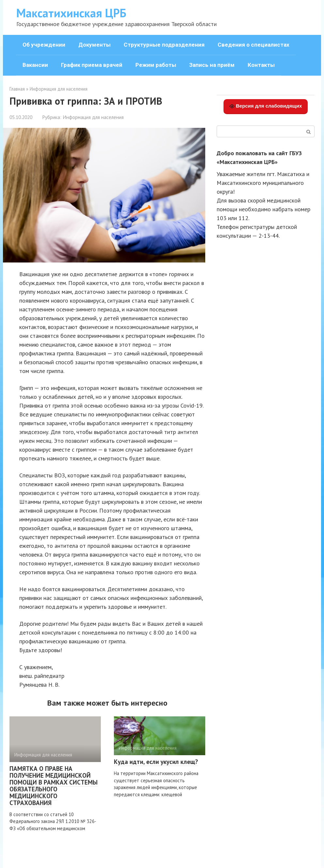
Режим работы (156, 65)
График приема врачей (92, 65)
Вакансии (35, 65)
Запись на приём (212, 65)
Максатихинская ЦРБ (71, 13)
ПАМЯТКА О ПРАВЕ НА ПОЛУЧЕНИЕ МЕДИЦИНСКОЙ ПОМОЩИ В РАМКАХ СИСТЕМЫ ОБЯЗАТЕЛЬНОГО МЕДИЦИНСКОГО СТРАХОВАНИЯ (54, 786)
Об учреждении (44, 45)
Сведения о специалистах (254, 45)
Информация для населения (93, 117)
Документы (94, 45)
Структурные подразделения (164, 45)
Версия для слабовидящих (266, 106)
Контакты (261, 65)
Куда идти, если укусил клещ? (156, 762)
